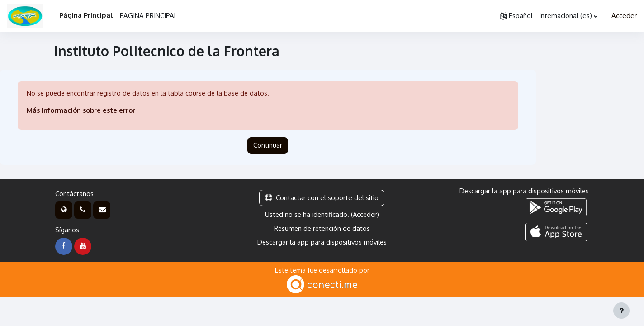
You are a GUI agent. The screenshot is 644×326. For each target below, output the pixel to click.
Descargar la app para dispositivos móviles (322, 242)
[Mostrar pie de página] (621, 311)
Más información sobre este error (83, 111)
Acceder (624, 16)
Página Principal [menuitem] (86, 15)
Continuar (268, 146)
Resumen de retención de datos (322, 229)
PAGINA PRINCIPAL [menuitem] (149, 16)
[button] (549, 16)
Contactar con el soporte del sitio (322, 198)
